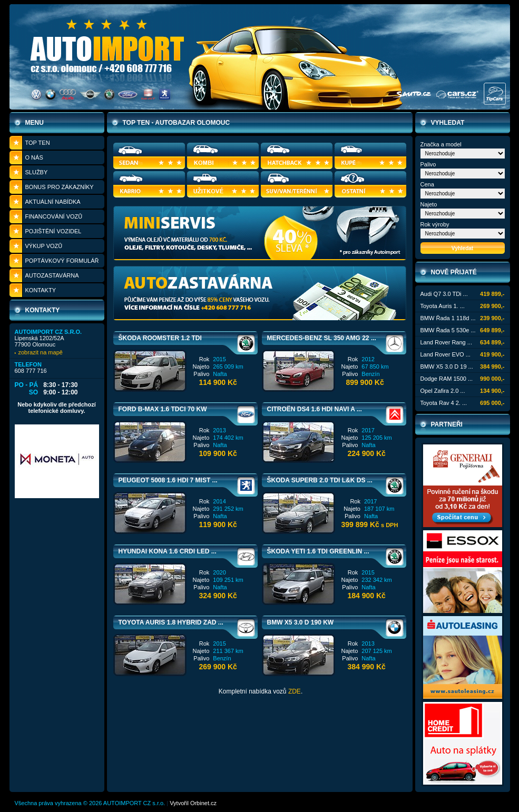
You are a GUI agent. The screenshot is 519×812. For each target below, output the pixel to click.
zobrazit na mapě (41, 352)
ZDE (295, 691)
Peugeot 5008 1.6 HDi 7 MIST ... (168, 480)
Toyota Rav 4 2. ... (444, 403)
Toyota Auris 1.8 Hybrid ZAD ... (171, 622)
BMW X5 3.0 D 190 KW (301, 622)
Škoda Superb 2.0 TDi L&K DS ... (320, 480)
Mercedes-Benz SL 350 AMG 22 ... (322, 338)
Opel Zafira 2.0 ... (443, 391)
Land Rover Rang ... (446, 342)
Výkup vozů (44, 246)
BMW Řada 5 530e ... (448, 330)
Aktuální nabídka (53, 202)
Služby (37, 172)
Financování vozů (54, 216)
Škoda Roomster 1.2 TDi (160, 338)
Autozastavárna (52, 275)
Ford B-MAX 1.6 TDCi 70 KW (163, 409)
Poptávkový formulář (62, 261)
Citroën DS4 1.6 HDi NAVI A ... (315, 409)
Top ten (38, 143)
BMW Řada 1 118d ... (448, 318)
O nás (34, 157)
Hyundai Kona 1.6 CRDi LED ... (168, 551)
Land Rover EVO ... (445, 354)
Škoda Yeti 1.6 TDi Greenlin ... (318, 551)
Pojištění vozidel (53, 231)
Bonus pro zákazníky (60, 187)
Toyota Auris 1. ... (443, 306)
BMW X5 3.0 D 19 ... (447, 367)
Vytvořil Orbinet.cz (193, 803)
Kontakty (41, 290)
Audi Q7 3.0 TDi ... (444, 294)
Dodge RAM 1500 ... (447, 379)
